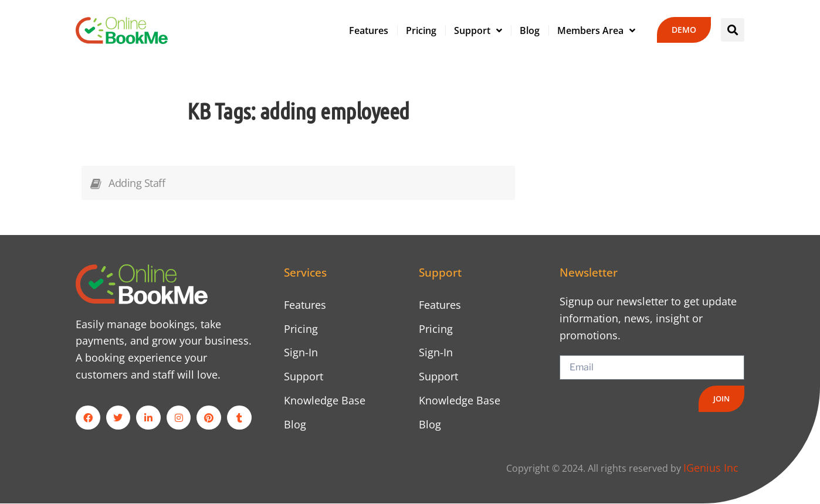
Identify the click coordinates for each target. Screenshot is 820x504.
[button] (733, 30)
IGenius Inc (711, 468)
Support (478, 30)
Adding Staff (137, 183)
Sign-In (301, 353)
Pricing (421, 30)
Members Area (596, 30)
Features (369, 30)
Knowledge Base (325, 400)
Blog (530, 30)
